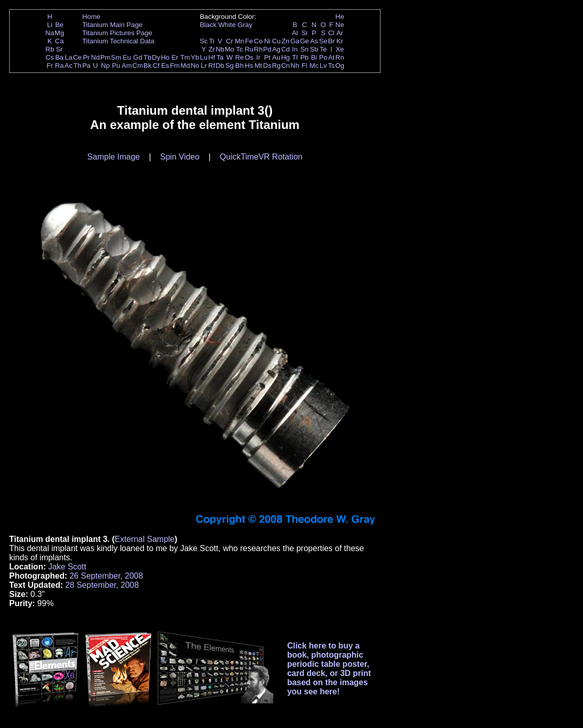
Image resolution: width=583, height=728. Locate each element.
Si (305, 33)
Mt (258, 66)
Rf (211, 66)
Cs (49, 57)
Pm (106, 57)
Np (105, 66)
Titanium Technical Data (118, 41)
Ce (77, 57)
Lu (204, 57)
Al (295, 33)
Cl (331, 33)
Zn (286, 41)
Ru (249, 49)
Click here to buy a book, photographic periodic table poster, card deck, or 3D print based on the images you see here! (329, 669)
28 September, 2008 (102, 585)
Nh (295, 66)
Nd (96, 57)
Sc (204, 41)
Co (258, 41)
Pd (267, 49)
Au (276, 57)
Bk (147, 66)
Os (249, 57)
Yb (195, 57)
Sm (116, 57)
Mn (239, 41)
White (227, 25)
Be (59, 25)
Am (127, 66)
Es (165, 66)
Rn (340, 57)
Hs (249, 66)
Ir (258, 57)
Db (220, 66)
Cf (156, 66)
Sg (230, 66)
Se (323, 41)
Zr (212, 49)
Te (323, 49)
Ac (69, 66)
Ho (165, 57)
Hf (211, 57)
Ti (212, 41)
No (195, 66)
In (295, 49)
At (331, 57)
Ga (295, 41)
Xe (340, 49)
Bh (239, 66)
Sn (305, 49)
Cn (285, 66)
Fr (50, 66)
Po (323, 57)
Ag (276, 49)
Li (49, 25)
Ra (59, 66)
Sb (314, 49)
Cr (230, 41)
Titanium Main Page (112, 25)
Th (78, 66)
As (314, 41)
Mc (314, 66)
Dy (156, 57)
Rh (258, 49)
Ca (59, 41)
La (69, 57)
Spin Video (180, 157)
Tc (239, 49)
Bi (314, 57)
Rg (276, 66)
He (340, 17)
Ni (268, 41)
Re (239, 57)
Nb (220, 49)
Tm (185, 57)
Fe (249, 41)
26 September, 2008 (106, 576)
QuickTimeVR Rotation (261, 157)
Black (208, 25)
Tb (147, 57)
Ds (267, 66)
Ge (305, 41)
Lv (323, 66)
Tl (295, 57)
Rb (50, 49)
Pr (86, 57)
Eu (126, 57)
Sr (59, 49)
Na (50, 33)
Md (185, 66)
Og (340, 66)
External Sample (145, 539)
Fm (175, 66)
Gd (138, 57)
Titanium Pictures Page (117, 33)
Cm (138, 66)
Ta (220, 57)
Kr (339, 41)
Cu (276, 41)
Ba (59, 57)
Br (331, 41)
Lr (204, 66)
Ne (340, 25)
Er (175, 57)
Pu (116, 66)
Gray (245, 25)
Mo (230, 49)
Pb (305, 57)
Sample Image (113, 157)
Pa (86, 66)
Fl (304, 66)
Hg (285, 57)
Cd (285, 49)
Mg (59, 33)
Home (91, 17)
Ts (331, 66)
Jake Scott (67, 567)
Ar (339, 33)
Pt (268, 57)
